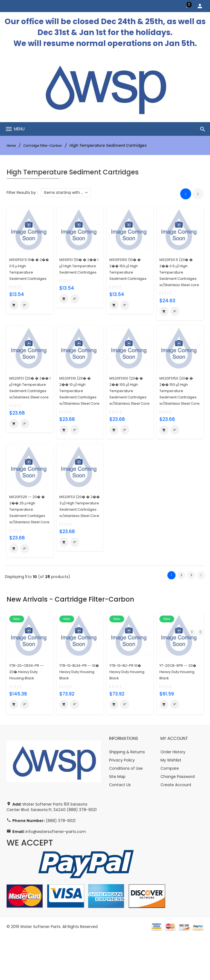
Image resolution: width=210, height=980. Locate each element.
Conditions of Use (126, 812)
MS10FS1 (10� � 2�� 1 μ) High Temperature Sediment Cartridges (75, 272)
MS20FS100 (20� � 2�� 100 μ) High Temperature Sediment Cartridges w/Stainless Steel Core (129, 411)
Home (12, 145)
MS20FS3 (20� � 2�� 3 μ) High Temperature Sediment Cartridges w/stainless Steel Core (77, 544)
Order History (173, 796)
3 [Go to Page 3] (191, 618)
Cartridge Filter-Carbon (49, 145)
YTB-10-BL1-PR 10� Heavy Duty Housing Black (130, 714)
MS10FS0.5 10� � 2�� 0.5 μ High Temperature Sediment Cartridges (26, 272)
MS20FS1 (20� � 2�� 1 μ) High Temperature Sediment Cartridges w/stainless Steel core (27, 411)
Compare (170, 812)
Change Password (178, 821)
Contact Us (120, 829)
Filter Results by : (22, 192)
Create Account (176, 829)
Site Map (117, 821)
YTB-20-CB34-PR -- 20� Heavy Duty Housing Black (30, 714)
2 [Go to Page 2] (181, 618)
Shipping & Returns (127, 796)
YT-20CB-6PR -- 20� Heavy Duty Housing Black (177, 714)
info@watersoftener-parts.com (56, 876)
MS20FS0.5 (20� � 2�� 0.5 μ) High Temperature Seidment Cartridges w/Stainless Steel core (179, 278)
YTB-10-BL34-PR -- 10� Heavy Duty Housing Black (78, 714)
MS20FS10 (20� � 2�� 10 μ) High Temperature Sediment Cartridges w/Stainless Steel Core (77, 411)
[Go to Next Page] (201, 618)
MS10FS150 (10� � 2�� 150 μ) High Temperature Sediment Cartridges (128, 272)
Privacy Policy (122, 804)
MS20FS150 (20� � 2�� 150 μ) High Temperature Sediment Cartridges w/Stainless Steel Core (179, 411)
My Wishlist (171, 804)
